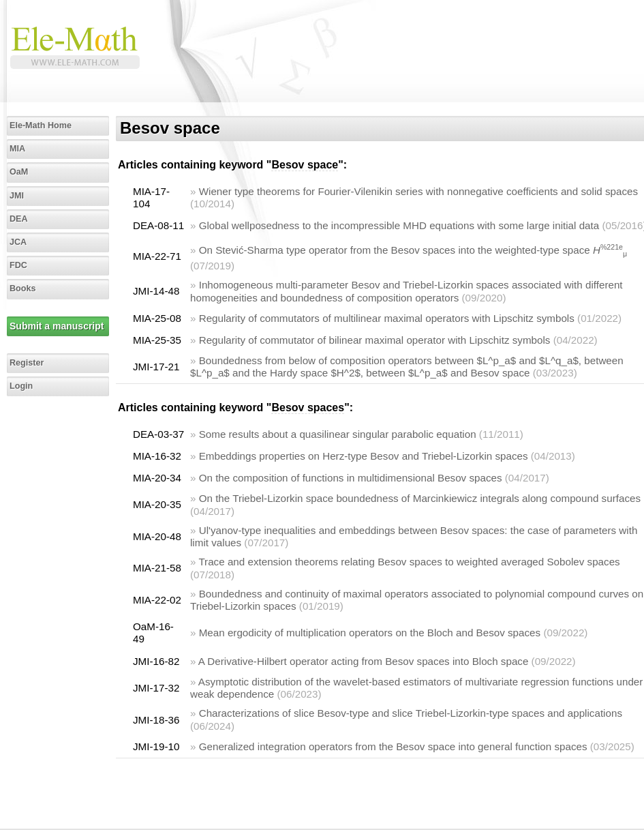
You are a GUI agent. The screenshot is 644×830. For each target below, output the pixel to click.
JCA (18, 242)
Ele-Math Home (41, 125)
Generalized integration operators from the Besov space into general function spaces (393, 746)
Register (27, 363)
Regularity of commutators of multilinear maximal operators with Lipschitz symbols (387, 318)
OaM (19, 172)
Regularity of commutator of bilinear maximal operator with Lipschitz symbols (375, 340)
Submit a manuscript (57, 326)
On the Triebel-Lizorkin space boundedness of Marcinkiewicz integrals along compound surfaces (420, 498)
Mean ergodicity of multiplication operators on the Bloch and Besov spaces (370, 633)
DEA (19, 219)
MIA (17, 149)
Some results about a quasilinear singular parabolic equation (338, 434)
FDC (18, 265)
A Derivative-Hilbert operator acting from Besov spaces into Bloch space (364, 661)
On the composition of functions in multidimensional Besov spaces (351, 478)
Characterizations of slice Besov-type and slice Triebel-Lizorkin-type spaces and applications (411, 713)
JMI (17, 196)
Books (23, 288)
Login (21, 386)
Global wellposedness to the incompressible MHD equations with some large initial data (399, 225)
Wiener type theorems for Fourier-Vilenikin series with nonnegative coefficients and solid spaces (418, 191)
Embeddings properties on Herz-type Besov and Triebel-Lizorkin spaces (364, 456)
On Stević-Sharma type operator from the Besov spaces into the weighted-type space (413, 250)
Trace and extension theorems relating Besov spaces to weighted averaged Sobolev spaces (409, 562)
